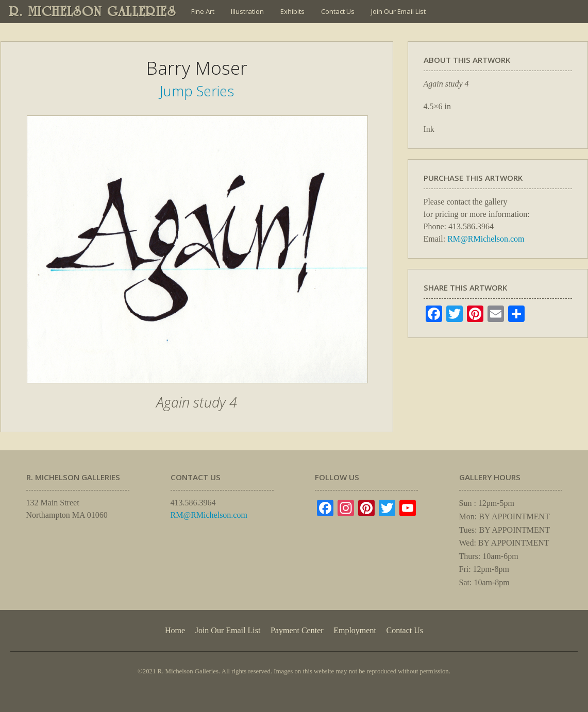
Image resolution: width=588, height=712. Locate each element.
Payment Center (297, 630)
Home (175, 630)
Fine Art (203, 11)
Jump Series (197, 91)
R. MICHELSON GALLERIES (93, 11)
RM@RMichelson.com (486, 239)
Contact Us (338, 11)
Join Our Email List (398, 11)
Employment (355, 630)
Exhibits (292, 11)
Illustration (247, 11)
